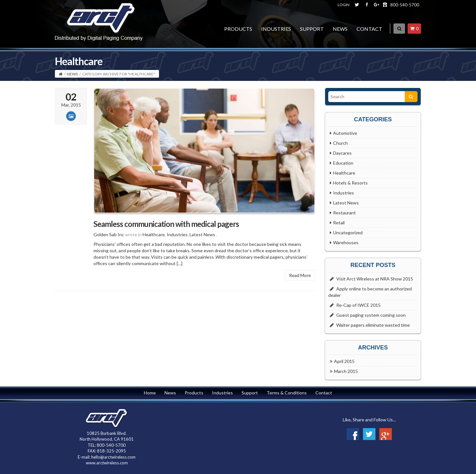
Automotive (345, 133)
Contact (369, 29)
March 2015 (346, 371)
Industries (276, 29)
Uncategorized (348, 233)
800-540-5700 (405, 5)
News (340, 29)
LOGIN (344, 5)
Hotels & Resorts (350, 183)
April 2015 (344, 361)
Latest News (202, 243)
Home (150, 393)
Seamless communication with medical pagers (166, 233)
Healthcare (154, 243)
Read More (300, 284)
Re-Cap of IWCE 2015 (358, 305)
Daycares (342, 153)
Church (340, 143)
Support (312, 29)
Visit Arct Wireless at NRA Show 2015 (375, 279)
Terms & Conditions (287, 393)
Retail (339, 223)
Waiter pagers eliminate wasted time (373, 325)
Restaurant (344, 213)
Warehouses (346, 242)
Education (343, 163)
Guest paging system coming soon (371, 315)
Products (238, 29)
